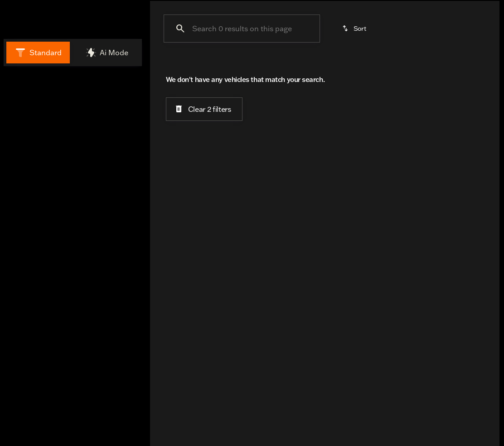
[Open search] (390, 15)
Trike (435, 53)
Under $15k (247, 53)
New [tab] (29, 84)
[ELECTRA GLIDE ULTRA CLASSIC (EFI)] (63, 141)
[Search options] (54, 293)
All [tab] (73, 84)
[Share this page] (73, 350)
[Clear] (109, 192)
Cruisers (312, 53)
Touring (376, 53)
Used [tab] (117, 84)
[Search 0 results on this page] (242, 99)
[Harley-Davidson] (36, 128)
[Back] (116, 110)
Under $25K (182, 53)
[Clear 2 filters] (204, 180)
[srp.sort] (355, 99)
